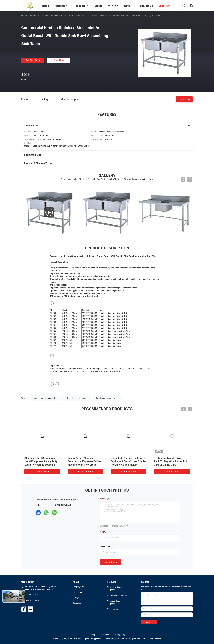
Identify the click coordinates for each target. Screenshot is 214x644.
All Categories (112, 609)
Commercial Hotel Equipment (53, 16)
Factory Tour (77, 592)
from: (104, 532)
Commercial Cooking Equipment (115, 588)
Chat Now (59, 60)
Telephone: (106, 546)
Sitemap (92, 635)
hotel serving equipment (107, 398)
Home (24, 16)
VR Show (113, 6)
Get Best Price (33, 60)
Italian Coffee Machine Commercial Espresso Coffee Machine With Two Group (84, 461)
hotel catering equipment (76, 398)
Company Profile (79, 587)
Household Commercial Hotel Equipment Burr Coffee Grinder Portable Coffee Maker (128, 461)
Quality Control (78, 598)
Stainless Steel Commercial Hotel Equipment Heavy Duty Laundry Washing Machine (41, 461)
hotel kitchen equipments (45, 398)
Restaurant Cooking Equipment (114, 602)
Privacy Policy (120, 635)
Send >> (149, 622)
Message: (105, 499)
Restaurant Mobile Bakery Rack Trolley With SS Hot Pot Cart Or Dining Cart (170, 461)
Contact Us (77, 603)
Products (33, 16)
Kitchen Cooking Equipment (117, 595)
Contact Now (110, 562)
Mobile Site (105, 635)
